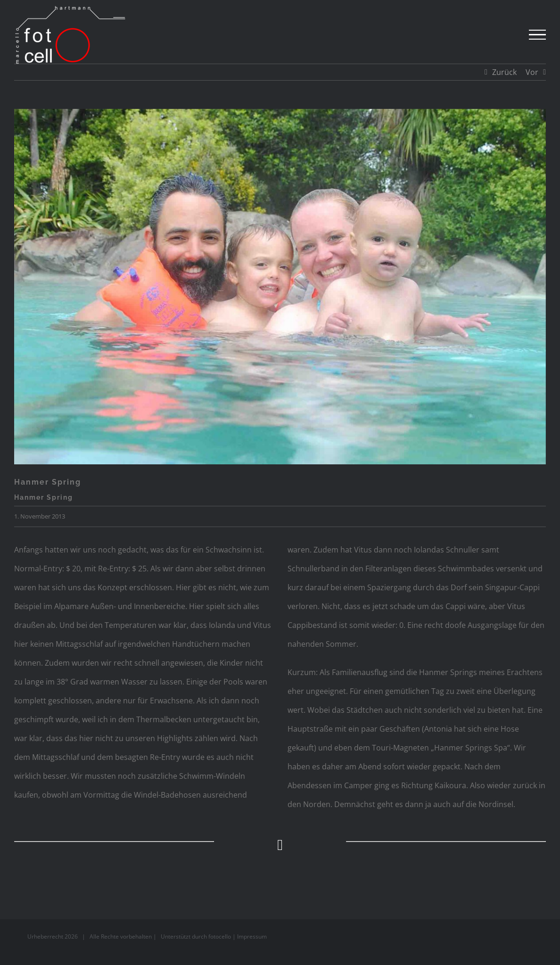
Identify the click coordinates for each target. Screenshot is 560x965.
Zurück (504, 72)
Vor (532, 72)
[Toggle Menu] (537, 35)
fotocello (220, 936)
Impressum (252, 936)
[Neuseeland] (280, 287)
